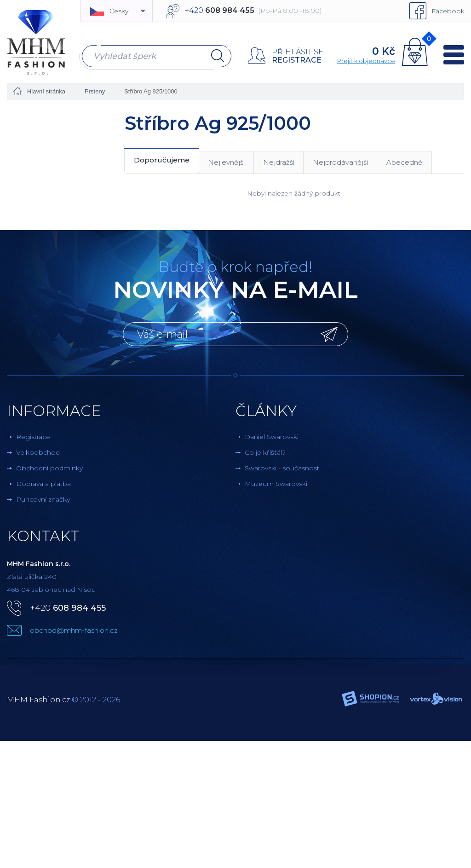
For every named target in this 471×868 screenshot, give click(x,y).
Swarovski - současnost (282, 468)
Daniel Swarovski (272, 436)
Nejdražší (279, 162)
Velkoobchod (38, 452)
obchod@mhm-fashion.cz (74, 630)
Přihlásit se (298, 52)
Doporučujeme (162, 160)
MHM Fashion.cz (38, 699)
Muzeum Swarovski (276, 483)
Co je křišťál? (265, 452)
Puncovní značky (43, 499)
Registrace (297, 60)
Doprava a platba (43, 483)
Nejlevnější (226, 162)
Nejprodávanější (340, 162)
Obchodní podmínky (49, 468)
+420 (68, 608)
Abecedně (404, 162)
